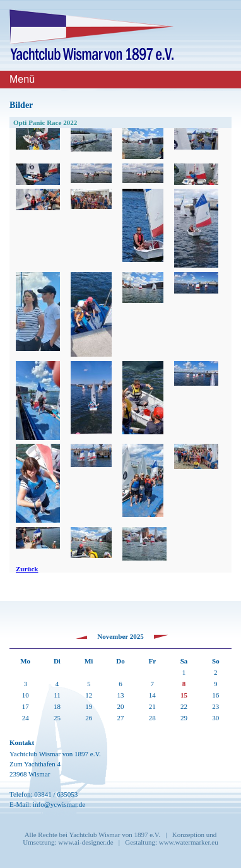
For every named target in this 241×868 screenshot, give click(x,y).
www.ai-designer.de (85, 842)
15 (184, 695)
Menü (22, 79)
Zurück (27, 569)
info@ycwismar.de (59, 804)
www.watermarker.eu (189, 842)
